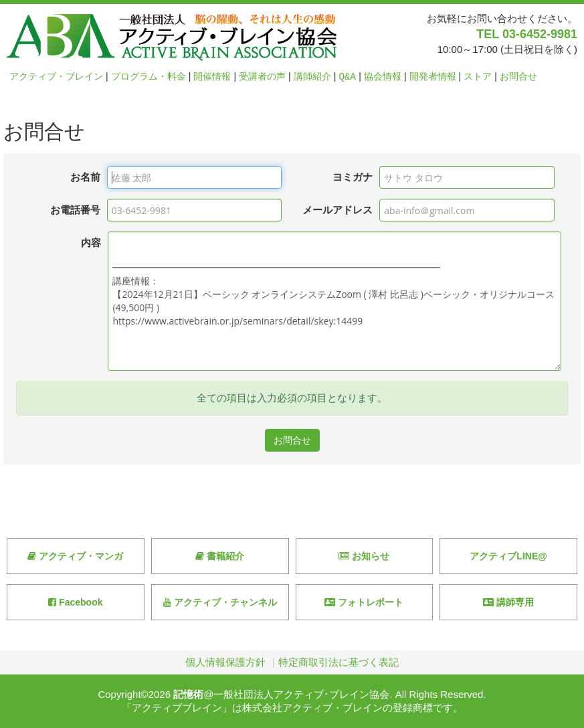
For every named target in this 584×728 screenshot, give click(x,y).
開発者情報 (433, 77)
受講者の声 (262, 77)
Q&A (348, 77)
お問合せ (518, 77)
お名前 (85, 177)
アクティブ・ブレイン (56, 77)
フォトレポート (364, 602)
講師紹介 (312, 77)
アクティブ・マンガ (75, 556)
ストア (478, 77)
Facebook (75, 602)
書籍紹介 (220, 556)
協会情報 (383, 77)
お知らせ (364, 556)
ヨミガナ (353, 177)
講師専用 (508, 602)
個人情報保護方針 (225, 662)
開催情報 (212, 77)
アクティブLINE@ (508, 556)
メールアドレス (337, 210)
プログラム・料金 (149, 77)
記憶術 (188, 694)
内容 (91, 243)
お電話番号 (75, 210)
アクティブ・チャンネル (220, 602)
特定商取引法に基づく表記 (338, 662)
